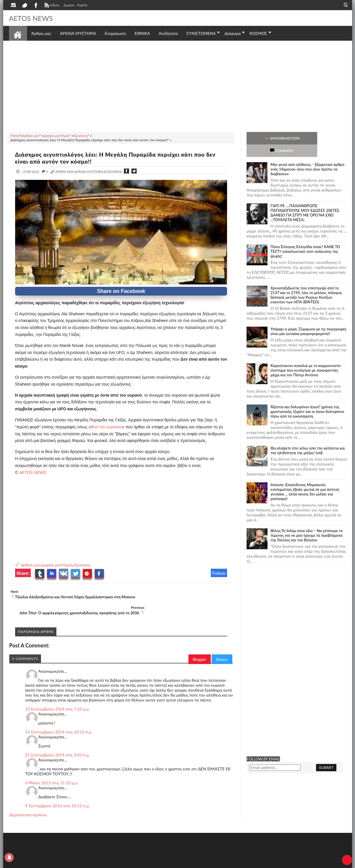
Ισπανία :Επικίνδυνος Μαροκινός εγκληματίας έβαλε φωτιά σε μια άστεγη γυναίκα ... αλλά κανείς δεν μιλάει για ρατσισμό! (305, 479)
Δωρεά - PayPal (75, 5)
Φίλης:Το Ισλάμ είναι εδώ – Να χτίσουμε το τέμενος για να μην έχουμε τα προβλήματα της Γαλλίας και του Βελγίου (307, 523)
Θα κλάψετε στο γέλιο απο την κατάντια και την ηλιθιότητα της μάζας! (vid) (308, 438)
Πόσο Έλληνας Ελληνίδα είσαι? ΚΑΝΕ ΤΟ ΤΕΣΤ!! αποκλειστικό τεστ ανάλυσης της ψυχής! (305, 239)
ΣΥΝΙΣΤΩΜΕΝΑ (201, 33)
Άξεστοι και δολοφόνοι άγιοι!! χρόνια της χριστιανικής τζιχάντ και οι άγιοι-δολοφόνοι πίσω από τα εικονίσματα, (307, 399)
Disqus (222, 648)
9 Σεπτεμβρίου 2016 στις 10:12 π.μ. (58, 794)
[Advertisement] (178, 85)
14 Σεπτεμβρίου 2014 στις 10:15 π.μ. (59, 721)
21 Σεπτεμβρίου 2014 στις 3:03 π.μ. (58, 743)
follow (51, 6)
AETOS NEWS (33, 18)
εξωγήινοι (82, 565)
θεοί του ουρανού (106, 427)
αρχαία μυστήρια (57, 565)
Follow (219, 573)
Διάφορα (233, 33)
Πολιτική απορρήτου (118, 863)
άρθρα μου (31, 565)
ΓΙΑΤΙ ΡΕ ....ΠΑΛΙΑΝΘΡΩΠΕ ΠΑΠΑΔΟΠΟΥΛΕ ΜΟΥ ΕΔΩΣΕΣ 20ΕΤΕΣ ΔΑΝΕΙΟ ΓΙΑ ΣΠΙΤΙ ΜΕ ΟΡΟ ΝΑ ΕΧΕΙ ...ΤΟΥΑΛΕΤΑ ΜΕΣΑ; (305, 200)
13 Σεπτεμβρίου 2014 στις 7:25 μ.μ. (58, 698)
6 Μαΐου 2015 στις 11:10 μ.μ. (52, 771)
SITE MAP (92, 863)
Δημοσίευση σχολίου (28, 803)
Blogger (200, 648)
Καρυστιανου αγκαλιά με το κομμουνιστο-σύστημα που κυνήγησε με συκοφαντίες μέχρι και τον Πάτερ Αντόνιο (306, 358)
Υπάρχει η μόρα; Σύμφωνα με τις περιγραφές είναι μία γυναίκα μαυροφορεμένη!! (308, 319)
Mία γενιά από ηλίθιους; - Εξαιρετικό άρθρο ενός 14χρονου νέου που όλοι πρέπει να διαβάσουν (307, 157)
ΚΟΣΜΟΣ (258, 33)
